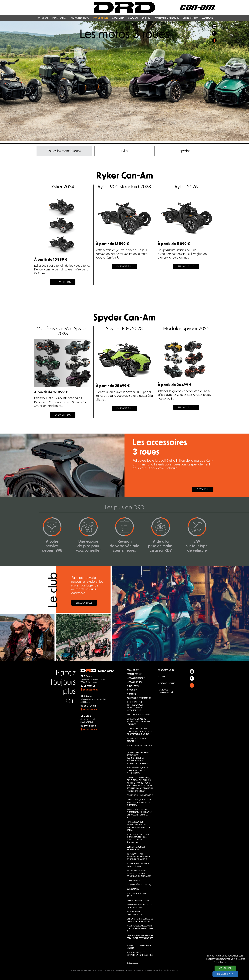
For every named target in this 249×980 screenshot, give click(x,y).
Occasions (132, 690)
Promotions (133, 670)
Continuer (225, 969)
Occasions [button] (133, 18)
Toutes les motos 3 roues (64, 151)
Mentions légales (167, 684)
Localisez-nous (89, 690)
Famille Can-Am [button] (60, 18)
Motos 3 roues (134, 682)
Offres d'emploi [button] (190, 18)
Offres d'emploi (135, 702)
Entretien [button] (147, 18)
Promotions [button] (42, 18)
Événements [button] (208, 18)
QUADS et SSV (133, 686)
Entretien (131, 694)
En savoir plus (84, 603)
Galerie (162, 677)
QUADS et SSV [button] (118, 18)
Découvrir (203, 490)
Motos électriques (136, 678)
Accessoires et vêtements (139, 698)
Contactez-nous (166, 670)
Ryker (125, 151)
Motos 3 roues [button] (101, 18)
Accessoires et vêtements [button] (167, 18)
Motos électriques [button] (80, 18)
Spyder (185, 151)
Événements (132, 964)
